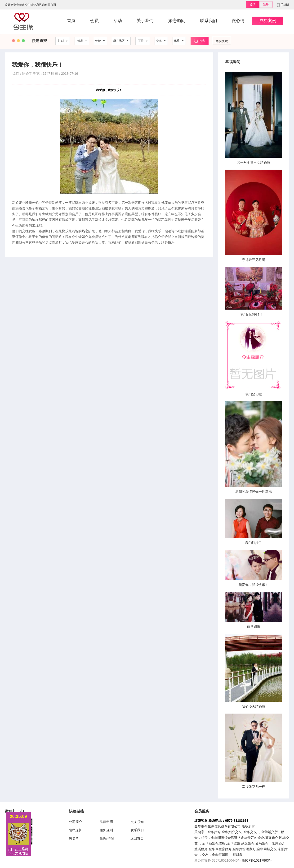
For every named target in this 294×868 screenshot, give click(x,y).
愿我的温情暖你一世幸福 (254, 492)
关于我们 (145, 21)
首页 (71, 21)
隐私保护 (76, 830)
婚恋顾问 (177, 21)
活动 (118, 21)
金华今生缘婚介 (220, 849)
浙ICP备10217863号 (257, 860)
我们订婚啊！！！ (254, 314)
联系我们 (209, 21)
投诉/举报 (107, 838)
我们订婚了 (254, 543)
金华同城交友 (267, 849)
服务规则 (106, 830)
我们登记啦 (254, 394)
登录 (253, 5)
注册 (266, 5)
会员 (94, 21)
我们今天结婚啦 (254, 706)
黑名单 (74, 838)
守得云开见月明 (254, 260)
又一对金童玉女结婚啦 (254, 162)
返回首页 (137, 838)
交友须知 (137, 822)
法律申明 (106, 822)
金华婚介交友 (232, 832)
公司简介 (76, 822)
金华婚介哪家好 (244, 849)
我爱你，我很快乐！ (254, 585)
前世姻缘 (254, 627)
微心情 (238, 21)
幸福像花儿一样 (254, 787)
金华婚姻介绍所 (214, 843)
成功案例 (268, 21)
